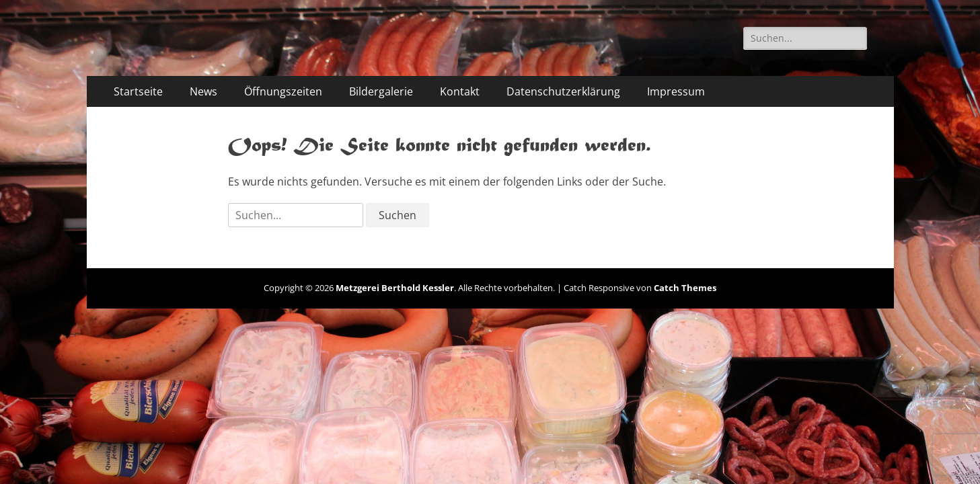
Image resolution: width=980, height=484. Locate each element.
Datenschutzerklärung (563, 91)
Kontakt (460, 91)
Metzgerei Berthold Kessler (395, 288)
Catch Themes (685, 288)
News (203, 91)
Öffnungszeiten (283, 91)
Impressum (676, 91)
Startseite (138, 91)
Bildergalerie (381, 91)
